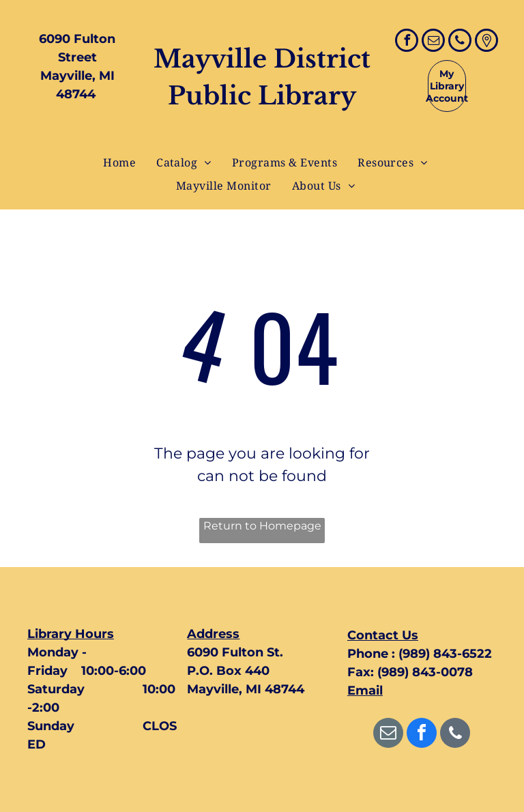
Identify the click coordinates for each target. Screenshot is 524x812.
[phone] (460, 42)
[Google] (486, 42)
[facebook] (407, 42)
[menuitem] (119, 162)
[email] (433, 42)
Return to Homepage (262, 526)
